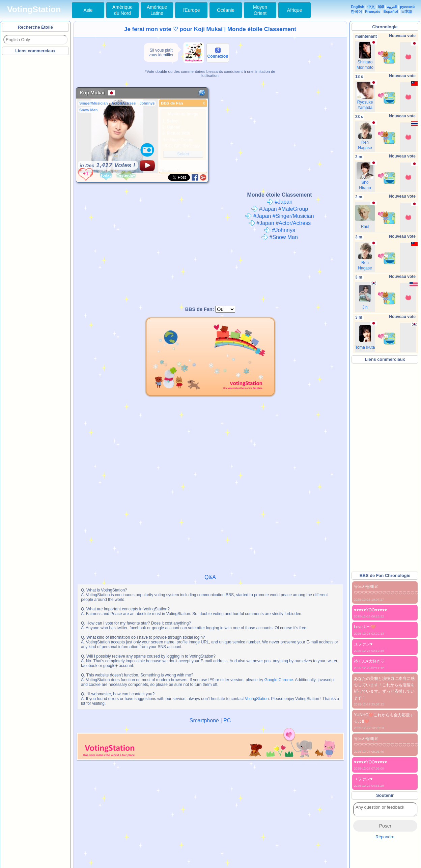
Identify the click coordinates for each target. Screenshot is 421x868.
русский (408, 7)
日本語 (407, 11)
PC (227, 720)
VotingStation (34, 9)
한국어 (356, 11)
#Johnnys (279, 230)
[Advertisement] (36, 158)
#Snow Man (279, 237)
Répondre (385, 837)
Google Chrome (279, 680)
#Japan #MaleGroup (279, 209)
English (358, 7)
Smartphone (204, 720)
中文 (371, 7)
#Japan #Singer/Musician (279, 216)
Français (373, 11)
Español (391, 11)
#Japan (279, 202)
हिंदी (381, 7)
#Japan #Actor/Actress (279, 223)
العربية (392, 7)
